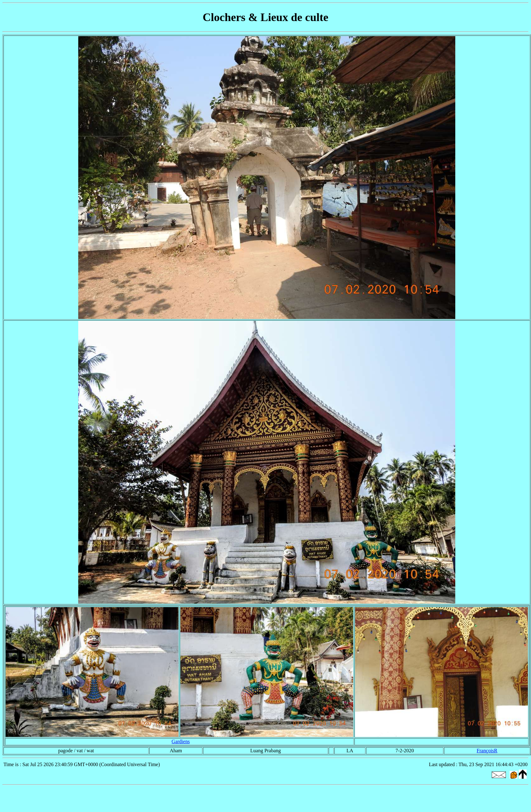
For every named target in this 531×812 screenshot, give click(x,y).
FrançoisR (487, 751)
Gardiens (181, 741)
